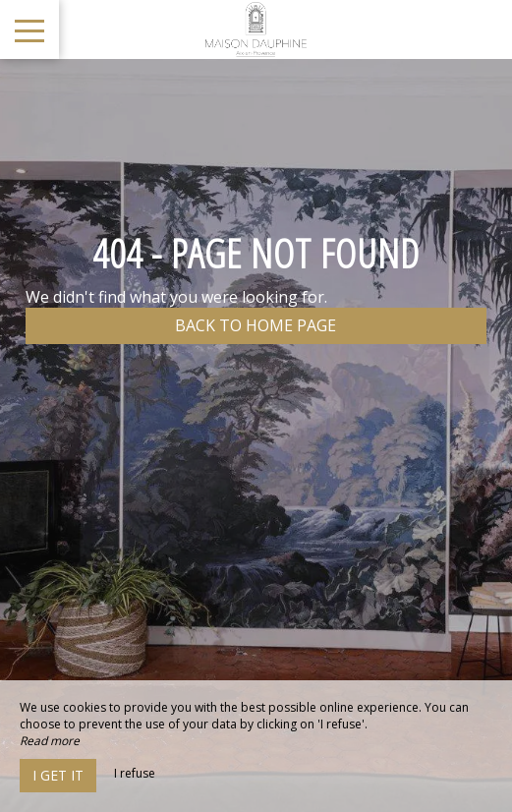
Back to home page (256, 325)
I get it (58, 775)
